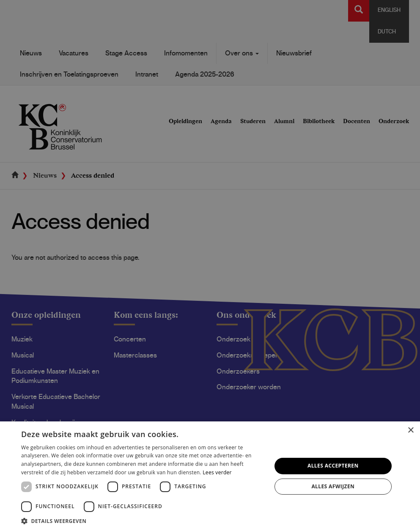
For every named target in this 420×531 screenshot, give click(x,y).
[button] (143, 521)
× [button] (410, 431)
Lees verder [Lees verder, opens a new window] (217, 472)
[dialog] (210, 265)
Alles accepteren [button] (333, 466)
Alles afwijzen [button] (333, 486)
